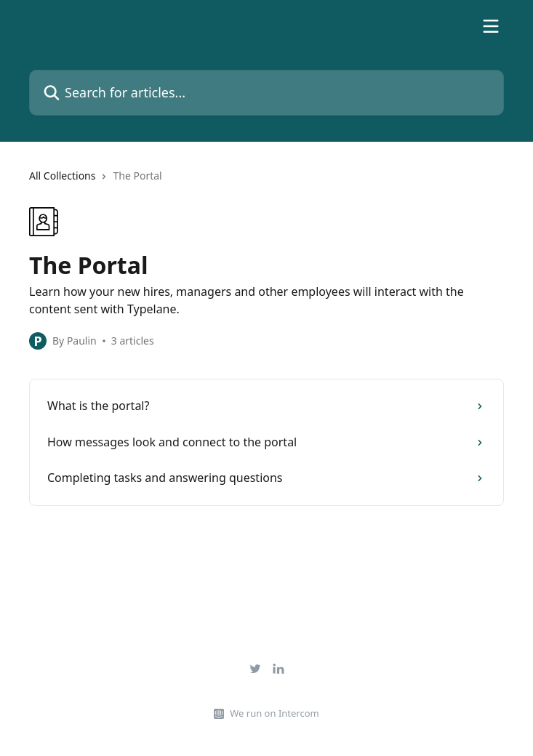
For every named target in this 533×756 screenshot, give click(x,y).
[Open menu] (491, 26)
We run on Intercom (274, 713)
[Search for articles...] (266, 93)
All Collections (62, 176)
